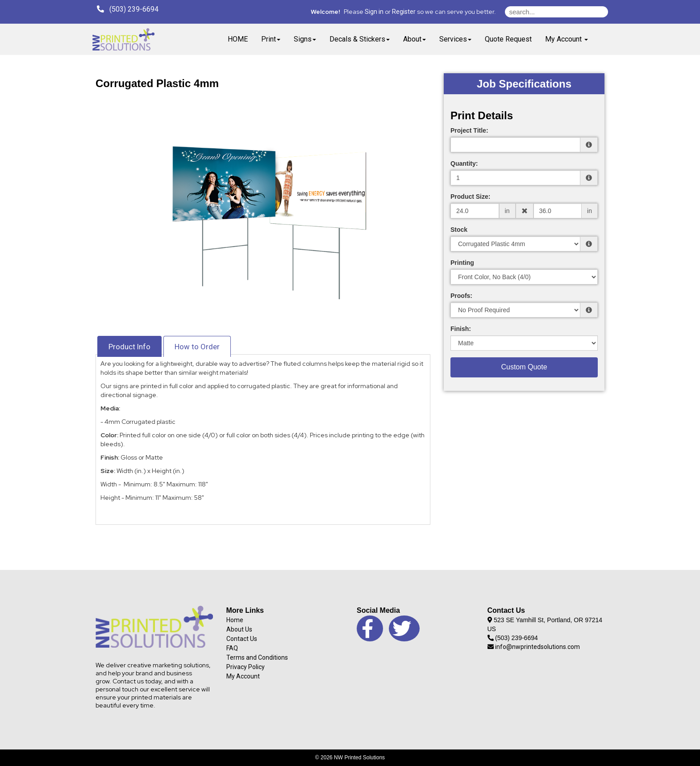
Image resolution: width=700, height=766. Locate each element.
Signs (305, 39)
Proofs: (461, 296)
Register (404, 12)
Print (271, 39)
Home (235, 620)
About (415, 39)
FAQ (232, 648)
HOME (238, 39)
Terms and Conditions (257, 657)
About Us (239, 629)
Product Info (129, 347)
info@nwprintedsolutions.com (534, 647)
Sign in (374, 12)
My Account (243, 676)
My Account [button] (567, 39)
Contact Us (242, 639)
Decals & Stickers (360, 39)
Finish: (461, 329)
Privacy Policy (246, 667)
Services (455, 39)
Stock (459, 230)
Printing (462, 263)
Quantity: (464, 163)
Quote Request (508, 39)
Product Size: (470, 197)
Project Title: (469, 130)
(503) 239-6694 (128, 9)
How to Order (197, 347)
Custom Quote (524, 367)
